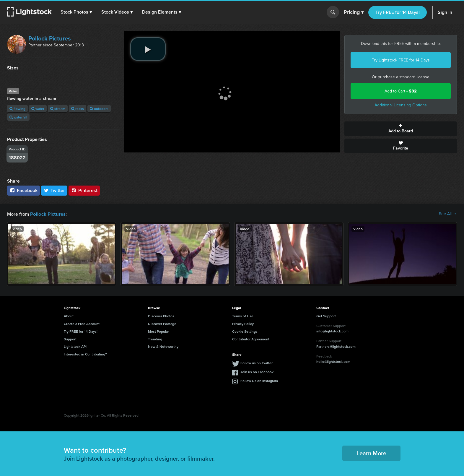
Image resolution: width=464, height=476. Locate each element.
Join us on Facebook (257, 372)
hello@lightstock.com (333, 361)
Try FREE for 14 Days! (398, 12)
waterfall (18, 117)
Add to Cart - (401, 91)
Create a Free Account (82, 323)
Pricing (354, 12)
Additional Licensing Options (401, 105)
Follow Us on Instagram (259, 380)
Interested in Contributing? (85, 354)
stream (58, 109)
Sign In (445, 12)
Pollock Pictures (50, 38)
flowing (17, 109)
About (69, 316)
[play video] (148, 49)
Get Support (326, 316)
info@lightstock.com (332, 331)
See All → (448, 214)
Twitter (54, 190)
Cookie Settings (245, 331)
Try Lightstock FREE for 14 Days (401, 60)
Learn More (371, 453)
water (38, 109)
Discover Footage (162, 323)
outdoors (99, 109)
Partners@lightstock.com (336, 346)
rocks (78, 109)
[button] (76, 12)
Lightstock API (75, 346)
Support (70, 339)
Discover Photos (161, 316)
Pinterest (84, 190)
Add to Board (401, 129)
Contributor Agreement (251, 339)
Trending (155, 339)
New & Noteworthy (163, 346)
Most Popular (158, 331)
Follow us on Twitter (257, 363)
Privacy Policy (243, 323)
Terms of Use (243, 316)
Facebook (23, 190)
